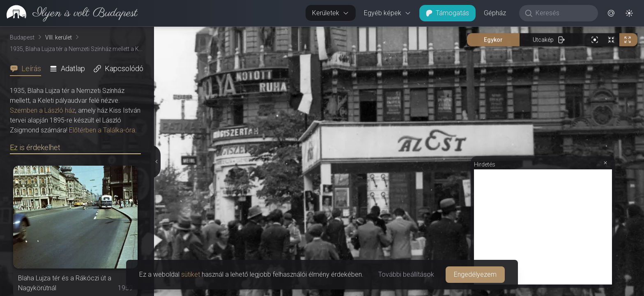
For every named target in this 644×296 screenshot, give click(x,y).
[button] (611, 13)
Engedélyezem (475, 274)
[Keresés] (563, 13)
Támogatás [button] (447, 13)
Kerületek (331, 13)
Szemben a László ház (43, 110)
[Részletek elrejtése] (156, 162)
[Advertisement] (543, 227)
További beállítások (406, 274)
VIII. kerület (59, 37)
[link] (69, 13)
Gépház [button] (495, 13)
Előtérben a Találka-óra (102, 130)
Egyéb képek (388, 13)
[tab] (28, 69)
